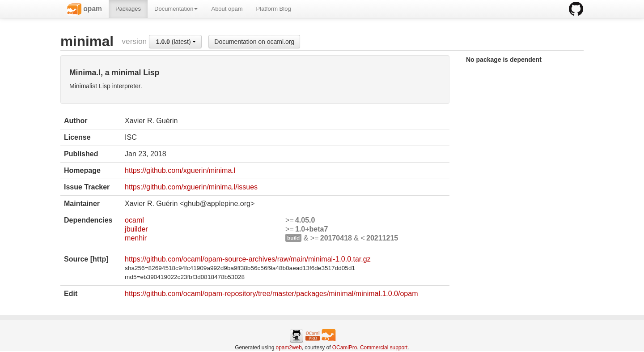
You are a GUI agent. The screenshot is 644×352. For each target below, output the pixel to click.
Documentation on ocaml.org (254, 42)
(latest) (176, 42)
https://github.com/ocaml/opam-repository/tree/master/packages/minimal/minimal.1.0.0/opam (271, 294)
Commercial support (384, 348)
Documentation (176, 9)
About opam (227, 9)
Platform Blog (274, 9)
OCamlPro (345, 348)
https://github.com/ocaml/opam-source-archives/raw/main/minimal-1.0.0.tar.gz (248, 259)
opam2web (289, 348)
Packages (128, 9)
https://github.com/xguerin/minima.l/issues (191, 187)
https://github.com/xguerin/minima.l (180, 170)
